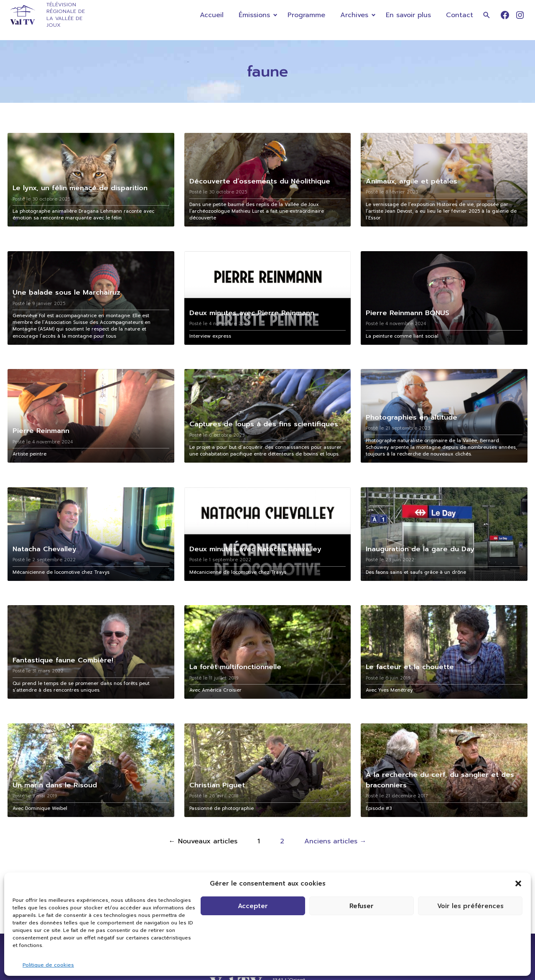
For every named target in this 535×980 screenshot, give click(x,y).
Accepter (253, 906)
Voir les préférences (470, 906)
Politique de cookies (48, 965)
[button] (518, 883)
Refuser (362, 906)
